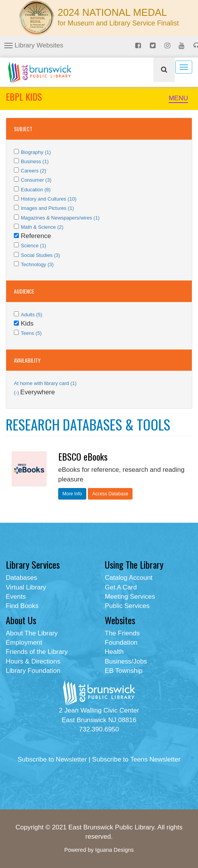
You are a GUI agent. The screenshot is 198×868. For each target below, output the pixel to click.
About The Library (32, 633)
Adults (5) (32, 315)
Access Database (110, 494)
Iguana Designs (114, 850)
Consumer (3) (36, 180)
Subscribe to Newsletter (52, 759)
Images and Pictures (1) (47, 208)
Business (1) (35, 161)
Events (16, 597)
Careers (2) (34, 171)
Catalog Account (129, 578)
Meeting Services (130, 597)
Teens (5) (31, 333)
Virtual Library (26, 587)
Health (114, 652)
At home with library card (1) (45, 383)
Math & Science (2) (42, 227)
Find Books (22, 606)
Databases (21, 578)
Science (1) (34, 246)
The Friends (122, 633)
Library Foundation (33, 671)
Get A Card (121, 587)
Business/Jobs (126, 661)
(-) (17, 393)
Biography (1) (36, 152)
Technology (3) (37, 264)
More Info (72, 494)
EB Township (124, 671)
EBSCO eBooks (83, 456)
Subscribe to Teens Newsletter (136, 759)
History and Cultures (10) (49, 199)
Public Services (127, 606)
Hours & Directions (33, 661)
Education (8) (36, 190)
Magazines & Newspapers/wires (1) (60, 218)
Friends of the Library (37, 652)
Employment (24, 643)
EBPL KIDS (24, 96)
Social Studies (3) (40, 255)
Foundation (121, 643)
